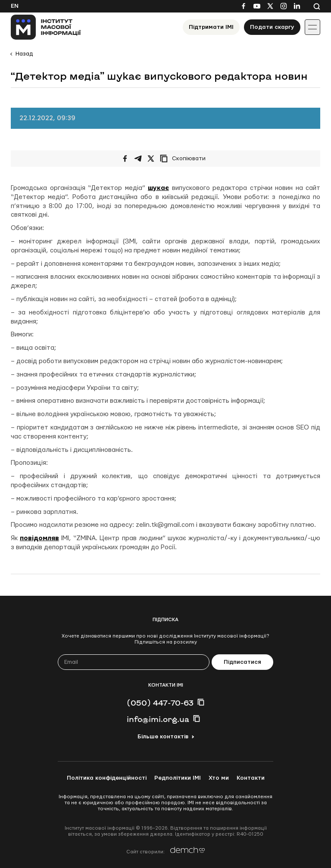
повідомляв (39, 538)
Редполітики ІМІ (178, 778)
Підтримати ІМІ (211, 27)
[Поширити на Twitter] (151, 159)
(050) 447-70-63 (160, 703)
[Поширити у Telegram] (138, 159)
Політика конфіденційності (107, 778)
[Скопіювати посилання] (185, 159)
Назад (24, 54)
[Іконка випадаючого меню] (312, 27)
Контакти (251, 778)
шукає (158, 188)
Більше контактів (163, 737)
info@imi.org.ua (158, 719)
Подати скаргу (272, 27)
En (15, 6)
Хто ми (219, 778)
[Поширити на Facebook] (125, 159)
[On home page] (46, 27)
